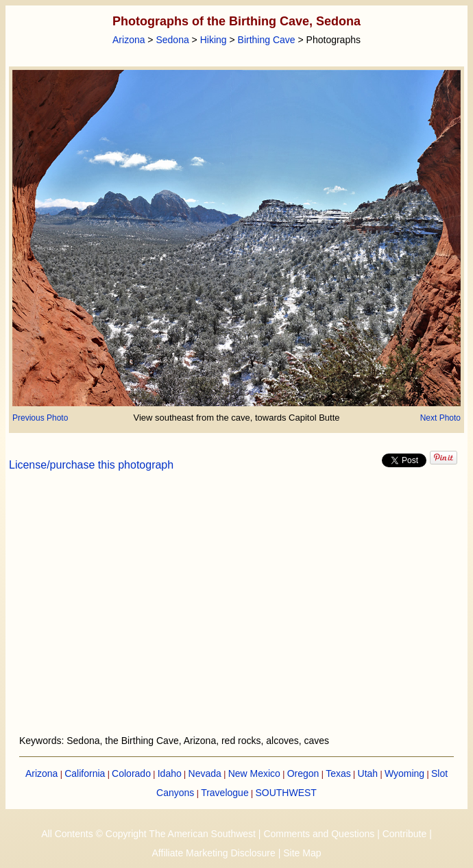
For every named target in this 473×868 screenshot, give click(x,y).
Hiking (214, 40)
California (85, 773)
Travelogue (225, 793)
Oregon (303, 773)
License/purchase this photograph (91, 465)
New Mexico (254, 773)
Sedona (172, 40)
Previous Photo (40, 418)
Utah (368, 773)
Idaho (170, 773)
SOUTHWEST (286, 793)
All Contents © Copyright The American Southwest (148, 834)
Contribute (405, 834)
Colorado (131, 773)
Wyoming (404, 773)
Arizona (129, 40)
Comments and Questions (319, 834)
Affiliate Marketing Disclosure (214, 853)
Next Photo (440, 418)
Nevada (205, 773)
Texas (338, 773)
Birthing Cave (267, 40)
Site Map (302, 853)
